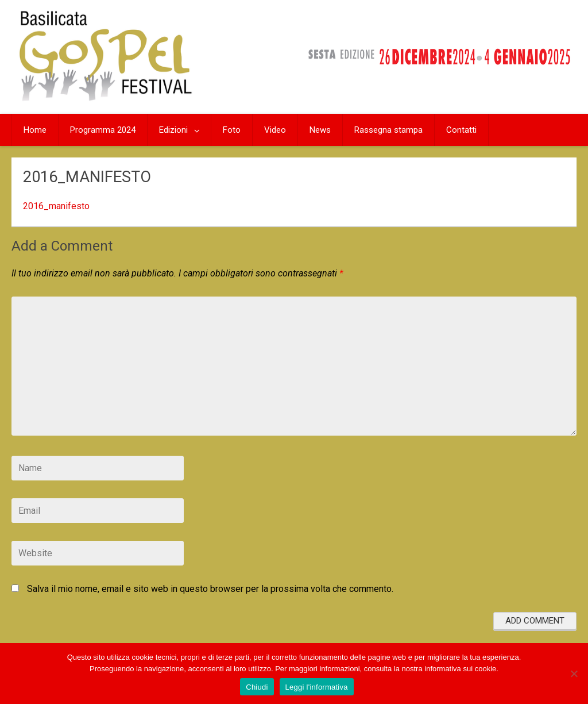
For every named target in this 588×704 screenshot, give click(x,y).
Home (35, 130)
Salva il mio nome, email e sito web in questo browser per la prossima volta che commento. (210, 589)
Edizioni (173, 130)
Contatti (461, 130)
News (320, 130)
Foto (232, 130)
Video (275, 130)
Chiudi (257, 687)
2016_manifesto (56, 206)
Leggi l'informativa (317, 687)
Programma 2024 (103, 130)
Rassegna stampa (388, 130)
